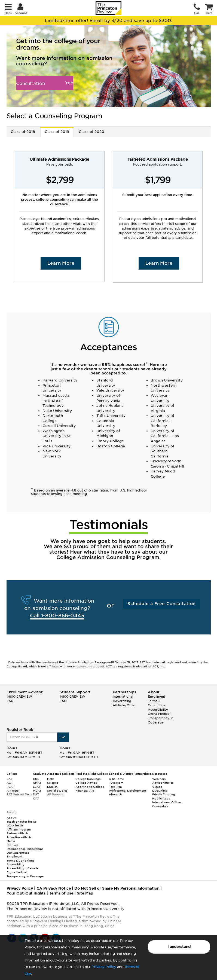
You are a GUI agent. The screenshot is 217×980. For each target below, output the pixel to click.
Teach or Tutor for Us (22, 822)
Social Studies (57, 790)
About (11, 818)
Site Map (85, 893)
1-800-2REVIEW (19, 697)
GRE (36, 779)
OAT (36, 798)
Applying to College (90, 787)
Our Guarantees (18, 853)
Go (63, 737)
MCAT (37, 790)
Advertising (122, 701)
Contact (12, 845)
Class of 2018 (23, 132)
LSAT (37, 787)
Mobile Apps (161, 798)
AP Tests (13, 790)
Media (11, 841)
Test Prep (115, 787)
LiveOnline (160, 790)
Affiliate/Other (124, 705)
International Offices (167, 802)
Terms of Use (61, 893)
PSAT (10, 787)
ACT (10, 783)
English (52, 787)
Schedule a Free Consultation (45, 83)
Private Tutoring (164, 794)
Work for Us (15, 825)
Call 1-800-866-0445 (57, 616)
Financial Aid (85, 790)
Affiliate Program (19, 829)
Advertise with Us (19, 837)
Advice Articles (163, 783)
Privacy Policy (104, 967)
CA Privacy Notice (54, 888)
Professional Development (128, 790)
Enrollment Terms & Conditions (157, 701)
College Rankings (88, 779)
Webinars (159, 779)
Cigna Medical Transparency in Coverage (161, 718)
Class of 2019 (57, 132)
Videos (157, 787)
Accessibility (158, 710)
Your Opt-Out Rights (26, 893)
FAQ (10, 701)
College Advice (86, 783)
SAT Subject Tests (19, 794)
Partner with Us (17, 833)
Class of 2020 (91, 132)
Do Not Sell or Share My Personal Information (117, 888)
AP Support (55, 794)
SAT (9, 779)
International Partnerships (25, 849)
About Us (116, 794)
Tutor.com (116, 783)
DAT (36, 794)
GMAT (37, 783)
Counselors (160, 806)
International (123, 697)
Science (53, 783)
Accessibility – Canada (22, 868)
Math (51, 779)
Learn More (61, 263)
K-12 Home (116, 779)
